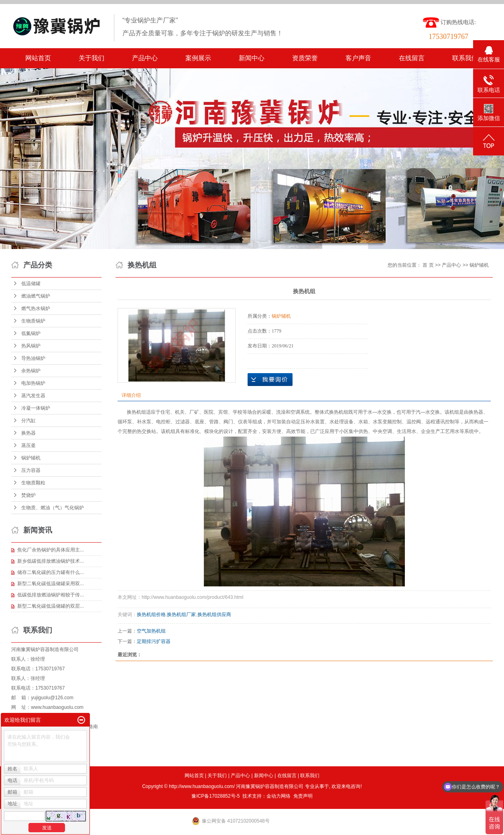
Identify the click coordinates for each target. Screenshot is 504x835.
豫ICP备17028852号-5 (215, 796)
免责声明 (303, 796)
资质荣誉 (305, 58)
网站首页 (38, 58)
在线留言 (412, 58)
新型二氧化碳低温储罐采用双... (51, 584)
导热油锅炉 (33, 358)
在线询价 (270, 380)
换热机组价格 (151, 615)
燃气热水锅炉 (36, 308)
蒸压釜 (28, 445)
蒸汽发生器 (33, 396)
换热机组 (136, 412)
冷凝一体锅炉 (36, 408)
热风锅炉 (31, 346)
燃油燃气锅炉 (36, 296)
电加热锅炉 (33, 383)
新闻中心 (252, 58)
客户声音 (358, 58)
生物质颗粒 (33, 483)
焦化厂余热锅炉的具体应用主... (51, 550)
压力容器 (31, 470)
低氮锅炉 (31, 333)
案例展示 (198, 58)
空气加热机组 (151, 631)
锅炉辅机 (31, 458)
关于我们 (91, 58)
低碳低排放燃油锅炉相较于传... (51, 595)
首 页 (428, 265)
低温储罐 (31, 284)
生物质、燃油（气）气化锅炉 (53, 508)
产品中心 (145, 58)
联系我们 (465, 58)
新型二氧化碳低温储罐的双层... (51, 606)
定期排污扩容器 (154, 641)
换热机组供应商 (214, 615)
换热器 (28, 433)
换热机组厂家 (181, 615)
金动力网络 (278, 796)
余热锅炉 (31, 371)
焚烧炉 (28, 495)
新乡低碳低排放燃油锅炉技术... (51, 561)
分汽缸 (28, 421)
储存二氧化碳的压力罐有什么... (51, 572)
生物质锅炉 (33, 321)
